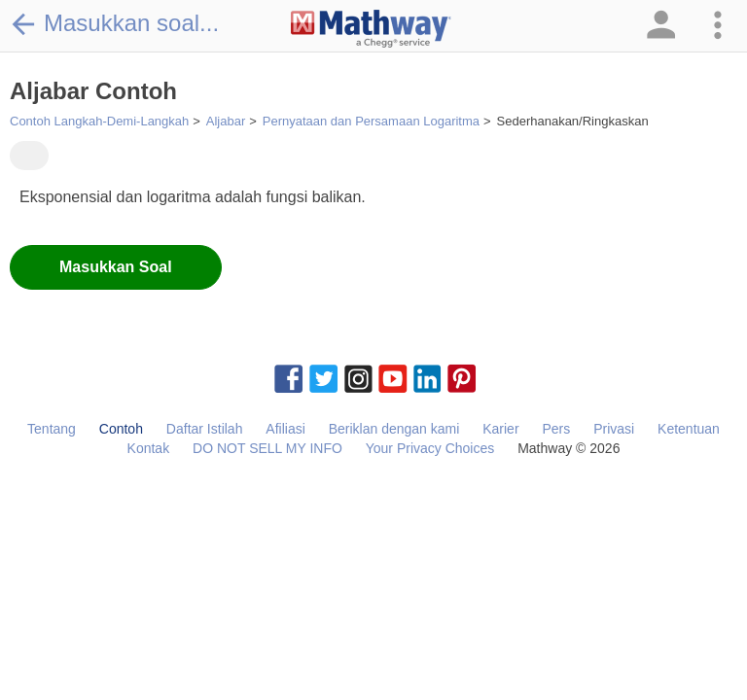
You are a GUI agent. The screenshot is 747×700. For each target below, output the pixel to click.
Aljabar (226, 121)
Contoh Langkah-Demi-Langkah (99, 121)
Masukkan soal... (114, 23)
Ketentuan (689, 429)
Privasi (614, 429)
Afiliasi (285, 429)
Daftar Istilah (205, 429)
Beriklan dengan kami (394, 429)
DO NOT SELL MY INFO (267, 448)
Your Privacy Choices (430, 448)
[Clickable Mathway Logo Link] (371, 29)
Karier (500, 429)
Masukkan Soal (116, 267)
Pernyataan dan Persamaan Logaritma (371, 121)
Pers (556, 429)
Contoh (121, 429)
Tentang (52, 429)
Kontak (149, 448)
